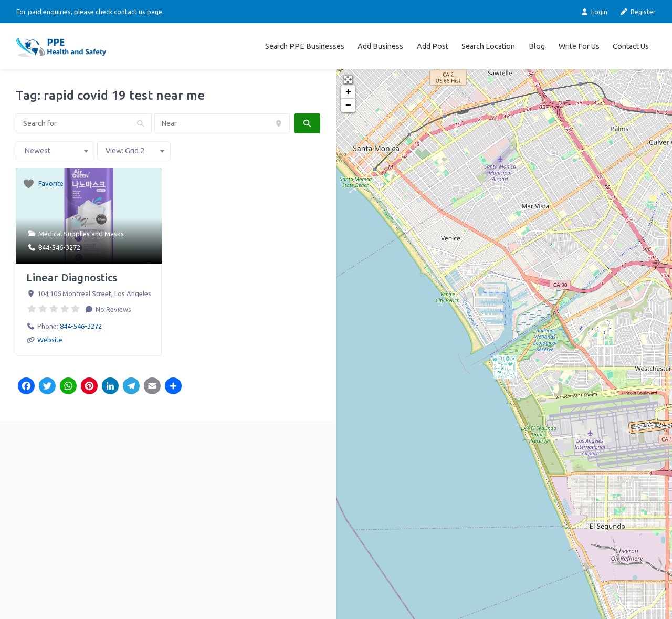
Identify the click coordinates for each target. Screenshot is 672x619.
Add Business (380, 46)
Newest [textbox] (37, 151)
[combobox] (55, 151)
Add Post (433, 46)
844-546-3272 (59, 247)
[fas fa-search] (307, 123)
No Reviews (113, 309)
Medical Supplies (64, 234)
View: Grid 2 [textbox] (125, 151)
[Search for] (84, 123)
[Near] (222, 123)
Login (594, 12)
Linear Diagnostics (72, 277)
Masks (114, 234)
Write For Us (579, 46)
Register (638, 12)
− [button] (348, 106)
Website (50, 340)
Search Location (488, 46)
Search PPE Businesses (305, 46)
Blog (537, 46)
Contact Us (631, 46)
